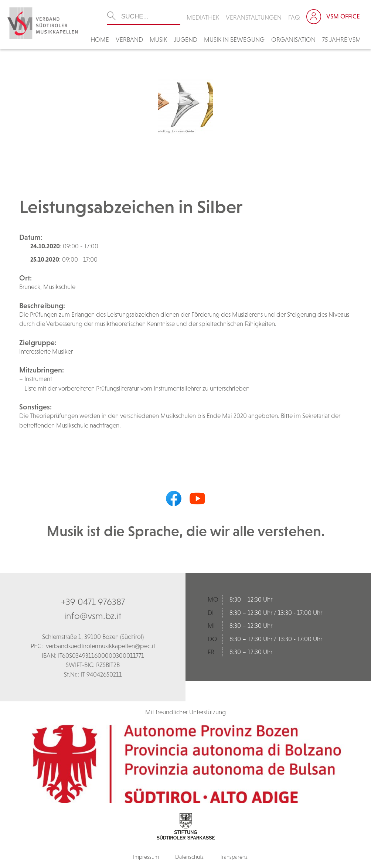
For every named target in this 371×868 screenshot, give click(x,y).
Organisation (293, 40)
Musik (158, 40)
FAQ (294, 17)
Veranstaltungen (254, 17)
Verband (129, 40)
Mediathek (203, 17)
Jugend (185, 40)
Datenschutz (189, 857)
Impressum (146, 857)
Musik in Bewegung (234, 40)
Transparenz (234, 857)
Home (100, 40)
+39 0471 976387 (93, 602)
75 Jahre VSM (342, 40)
